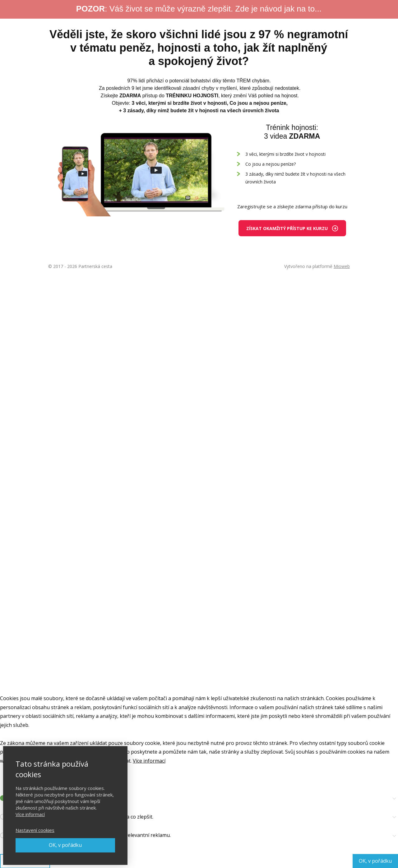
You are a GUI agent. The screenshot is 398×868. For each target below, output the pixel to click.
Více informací (30, 814)
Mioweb (342, 266)
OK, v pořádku (65, 845)
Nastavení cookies (35, 830)
